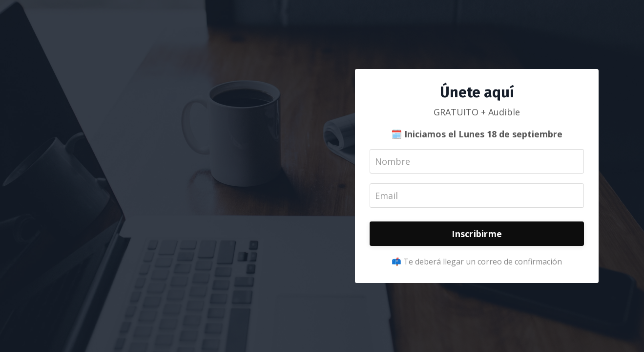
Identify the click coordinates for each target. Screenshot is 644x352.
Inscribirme (477, 234)
